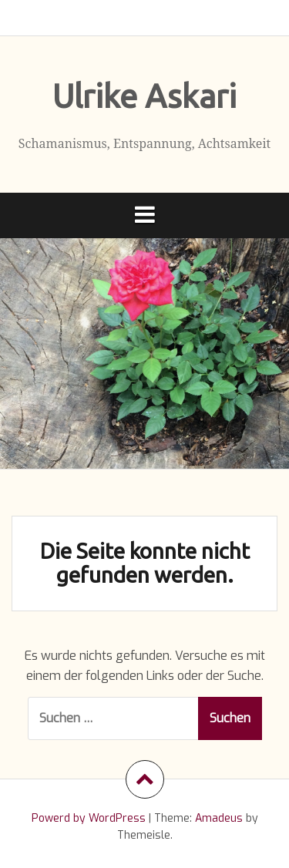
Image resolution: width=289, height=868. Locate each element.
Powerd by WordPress (89, 818)
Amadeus (219, 818)
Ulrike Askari (144, 96)
